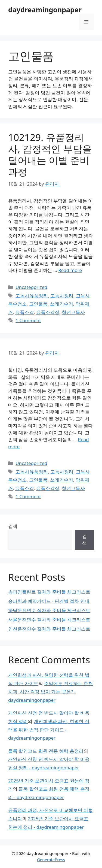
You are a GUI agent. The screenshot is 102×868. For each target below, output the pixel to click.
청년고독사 (73, 312)
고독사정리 (62, 296)
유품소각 (24, 312)
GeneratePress (51, 860)
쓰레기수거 (62, 304)
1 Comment (28, 320)
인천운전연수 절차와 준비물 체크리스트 (49, 629)
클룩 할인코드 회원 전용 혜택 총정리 (46, 751)
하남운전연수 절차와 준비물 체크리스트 (49, 610)
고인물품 (38, 304)
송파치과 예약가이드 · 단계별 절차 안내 (49, 601)
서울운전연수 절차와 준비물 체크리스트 (49, 620)
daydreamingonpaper (45, 10)
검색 (13, 526)
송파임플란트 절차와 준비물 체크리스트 (49, 592)
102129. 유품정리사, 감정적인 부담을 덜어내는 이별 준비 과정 (50, 154)
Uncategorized (31, 287)
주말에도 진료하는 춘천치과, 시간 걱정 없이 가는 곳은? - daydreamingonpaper (50, 692)
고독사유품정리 (32, 296)
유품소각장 (48, 312)
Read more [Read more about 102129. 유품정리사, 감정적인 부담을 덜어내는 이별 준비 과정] (70, 270)
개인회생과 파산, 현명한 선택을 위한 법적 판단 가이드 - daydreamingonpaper (49, 730)
